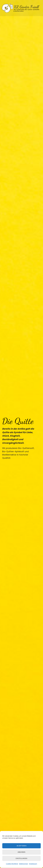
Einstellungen (21, 862)
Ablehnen (21, 856)
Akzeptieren (21, 849)
